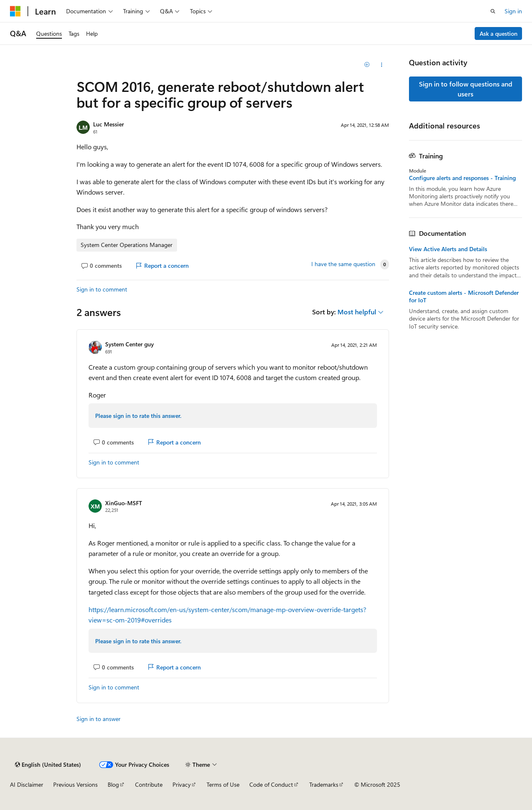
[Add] (367, 65)
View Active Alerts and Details (448, 249)
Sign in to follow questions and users (466, 89)
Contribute (149, 784)
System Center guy (129, 344)
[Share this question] (382, 65)
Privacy (182, 784)
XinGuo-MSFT (124, 503)
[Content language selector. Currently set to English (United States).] (48, 765)
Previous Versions (75, 784)
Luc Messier (108, 124)
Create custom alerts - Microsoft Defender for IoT (464, 296)
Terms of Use (223, 784)
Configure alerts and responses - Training (462, 178)
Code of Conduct (271, 784)
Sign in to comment (102, 289)
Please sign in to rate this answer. (138, 416)
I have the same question (343, 264)
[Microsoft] (15, 11)
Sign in (513, 11)
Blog (113, 784)
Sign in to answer (99, 719)
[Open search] (493, 11)
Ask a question (499, 33)
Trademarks (324, 784)
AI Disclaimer (27, 784)
